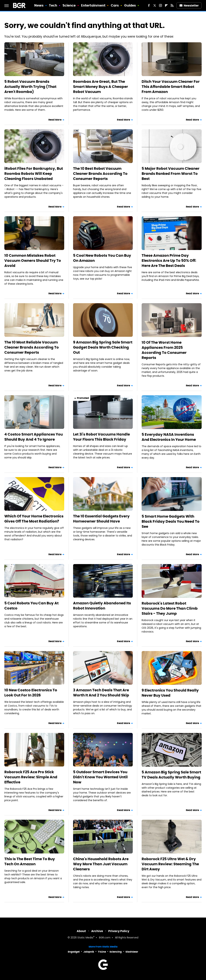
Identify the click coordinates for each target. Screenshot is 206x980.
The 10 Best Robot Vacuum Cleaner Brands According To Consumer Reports (100, 174)
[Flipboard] (166, 5)
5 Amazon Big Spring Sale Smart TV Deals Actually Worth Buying (171, 775)
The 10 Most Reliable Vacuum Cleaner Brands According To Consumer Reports (32, 347)
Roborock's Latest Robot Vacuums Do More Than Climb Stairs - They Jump (170, 608)
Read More (55, 120)
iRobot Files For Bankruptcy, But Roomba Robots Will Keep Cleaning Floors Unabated (34, 174)
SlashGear (132, 952)
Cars (115, 5)
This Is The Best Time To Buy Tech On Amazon (30, 861)
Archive (97, 931)
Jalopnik (89, 952)
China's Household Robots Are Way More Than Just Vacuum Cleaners (101, 864)
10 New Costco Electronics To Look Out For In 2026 (31, 693)
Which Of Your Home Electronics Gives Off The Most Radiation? (34, 519)
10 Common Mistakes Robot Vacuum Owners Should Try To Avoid (33, 261)
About (81, 931)
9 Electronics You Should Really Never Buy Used (170, 693)
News (39, 5)
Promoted (83, 398)
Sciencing (116, 952)
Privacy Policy (119, 931)
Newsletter (189, 6)
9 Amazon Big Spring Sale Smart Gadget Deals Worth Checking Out (103, 347)
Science (69, 5)
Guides (130, 5)
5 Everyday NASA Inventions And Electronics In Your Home (169, 437)
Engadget (74, 952)
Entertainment (93, 5)
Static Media (85, 938)
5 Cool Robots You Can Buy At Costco (31, 606)
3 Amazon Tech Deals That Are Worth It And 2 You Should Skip (101, 693)
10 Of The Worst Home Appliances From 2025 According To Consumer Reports (164, 350)
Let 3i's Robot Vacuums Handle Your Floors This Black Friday (101, 437)
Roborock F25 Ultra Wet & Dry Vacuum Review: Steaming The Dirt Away (170, 864)
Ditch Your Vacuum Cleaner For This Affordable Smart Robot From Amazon (171, 87)
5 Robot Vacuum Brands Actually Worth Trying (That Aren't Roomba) (30, 87)
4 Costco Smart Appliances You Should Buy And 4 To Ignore (34, 437)
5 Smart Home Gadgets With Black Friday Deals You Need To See (171, 521)
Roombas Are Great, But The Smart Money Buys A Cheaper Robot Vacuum (101, 87)
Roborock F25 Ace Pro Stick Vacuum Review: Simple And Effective (31, 777)
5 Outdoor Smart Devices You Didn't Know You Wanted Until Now (100, 777)
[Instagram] (160, 5)
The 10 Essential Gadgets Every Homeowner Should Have (101, 519)
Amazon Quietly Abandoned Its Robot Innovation (102, 606)
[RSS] (172, 5)
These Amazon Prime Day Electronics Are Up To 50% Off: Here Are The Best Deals (169, 261)
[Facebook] (149, 5)
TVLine (102, 952)
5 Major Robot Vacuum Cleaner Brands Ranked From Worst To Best (171, 174)
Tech (53, 5)
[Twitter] (155, 5)
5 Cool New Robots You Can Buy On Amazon (102, 258)
